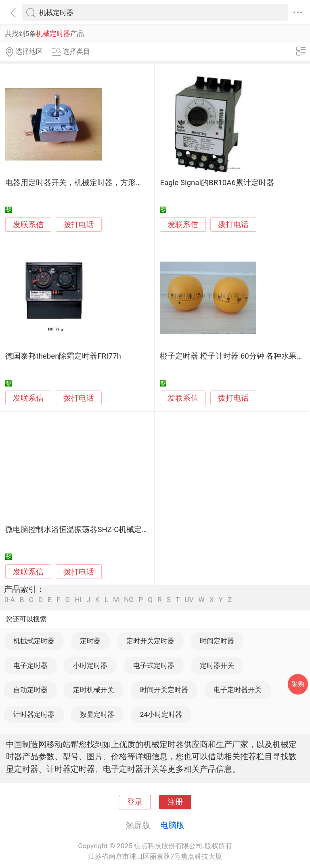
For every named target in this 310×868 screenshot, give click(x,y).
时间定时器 (217, 641)
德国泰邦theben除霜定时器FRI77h (63, 356)
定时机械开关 (94, 690)
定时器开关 (217, 665)
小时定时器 (90, 665)
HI (78, 600)
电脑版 (172, 825)
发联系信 (28, 225)
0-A (10, 600)
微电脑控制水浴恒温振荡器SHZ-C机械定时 (77, 530)
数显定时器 (97, 714)
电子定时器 (30, 665)
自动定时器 (30, 690)
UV (189, 600)
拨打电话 (79, 225)
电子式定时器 (154, 665)
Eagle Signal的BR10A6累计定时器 (217, 183)
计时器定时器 (34, 714)
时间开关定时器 (164, 690)
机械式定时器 (34, 641)
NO (129, 600)
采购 (298, 684)
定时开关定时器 (150, 641)
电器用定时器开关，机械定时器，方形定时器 (82, 183)
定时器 (90, 641)
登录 (135, 802)
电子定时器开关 (238, 690)
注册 (175, 802)
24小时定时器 (161, 714)
